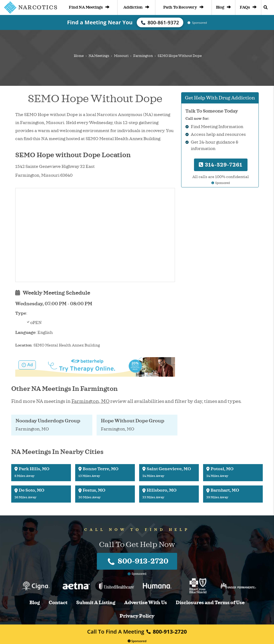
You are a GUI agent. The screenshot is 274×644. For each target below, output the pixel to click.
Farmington (143, 56)
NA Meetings (99, 56)
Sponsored (137, 641)
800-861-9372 (160, 22)
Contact (58, 603)
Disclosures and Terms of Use (210, 603)
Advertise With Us (146, 603)
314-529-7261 (221, 165)
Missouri (121, 56)
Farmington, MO (90, 401)
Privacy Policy (137, 616)
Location (23, 345)
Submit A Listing (96, 603)
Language (25, 333)
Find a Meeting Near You (100, 22)
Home (79, 56)
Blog (223, 7)
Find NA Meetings (89, 7)
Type (21, 313)
